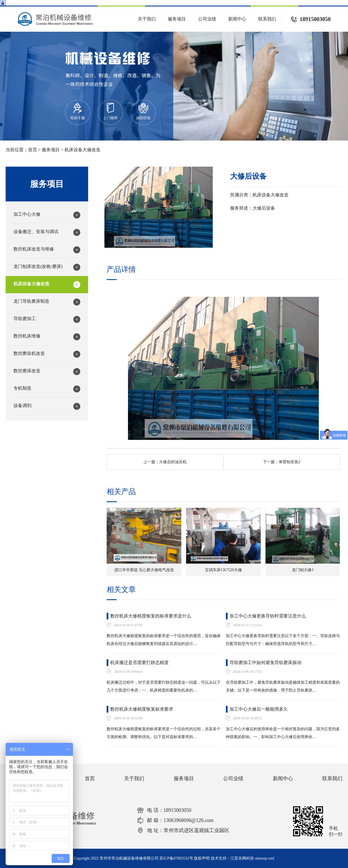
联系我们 (267, 19)
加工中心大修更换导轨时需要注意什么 (268, 616)
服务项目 (177, 19)
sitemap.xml (265, 858)
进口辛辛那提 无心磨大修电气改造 (144, 570)
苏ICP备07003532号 (176, 858)
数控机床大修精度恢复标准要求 (142, 709)
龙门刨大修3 (303, 570)
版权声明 (202, 858)
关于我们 (147, 19)
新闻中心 (237, 19)
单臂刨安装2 (289, 462)
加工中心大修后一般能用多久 (259, 709)
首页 (33, 150)
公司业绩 (207, 19)
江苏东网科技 (242, 858)
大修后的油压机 (173, 462)
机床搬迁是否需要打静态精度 (139, 663)
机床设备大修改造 (83, 150)
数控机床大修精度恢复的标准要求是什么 (151, 616)
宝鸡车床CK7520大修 (223, 570)
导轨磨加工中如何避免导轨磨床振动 (265, 663)
